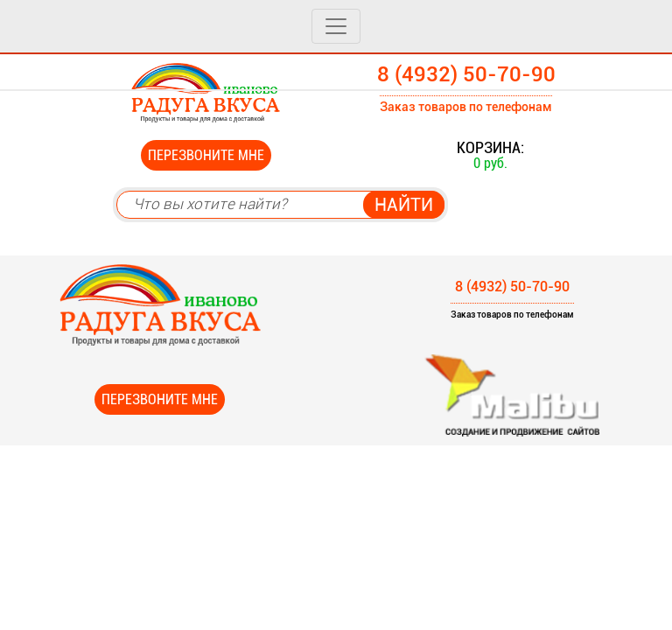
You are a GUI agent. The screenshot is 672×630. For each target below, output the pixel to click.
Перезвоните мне (206, 155)
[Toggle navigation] (336, 26)
